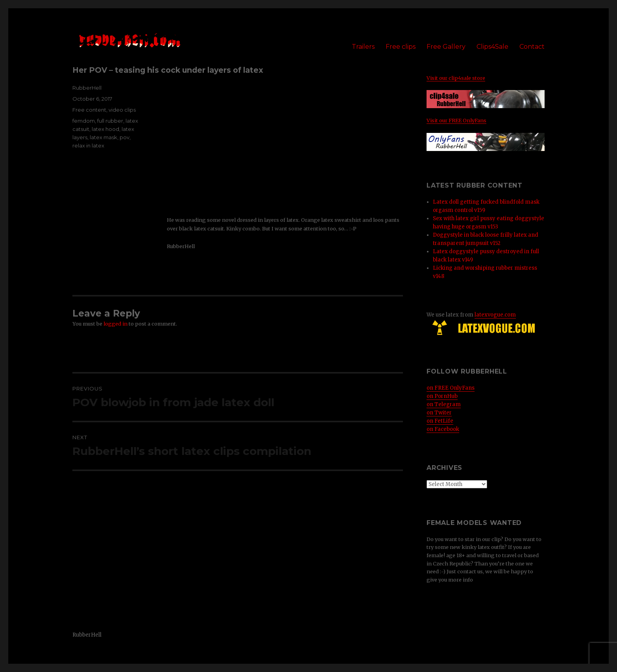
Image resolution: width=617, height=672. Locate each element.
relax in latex (88, 145)
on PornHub (442, 396)
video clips (122, 110)
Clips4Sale (492, 47)
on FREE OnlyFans (451, 388)
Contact (532, 47)
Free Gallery (446, 47)
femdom (84, 121)
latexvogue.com (495, 315)
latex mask (103, 137)
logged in (115, 324)
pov (125, 137)
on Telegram (444, 404)
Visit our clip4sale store (456, 78)
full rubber (110, 121)
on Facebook (443, 429)
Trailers (363, 47)
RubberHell (87, 88)
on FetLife (440, 421)
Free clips (401, 47)
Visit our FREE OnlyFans (456, 120)
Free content (89, 110)
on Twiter (439, 413)
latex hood (105, 129)
